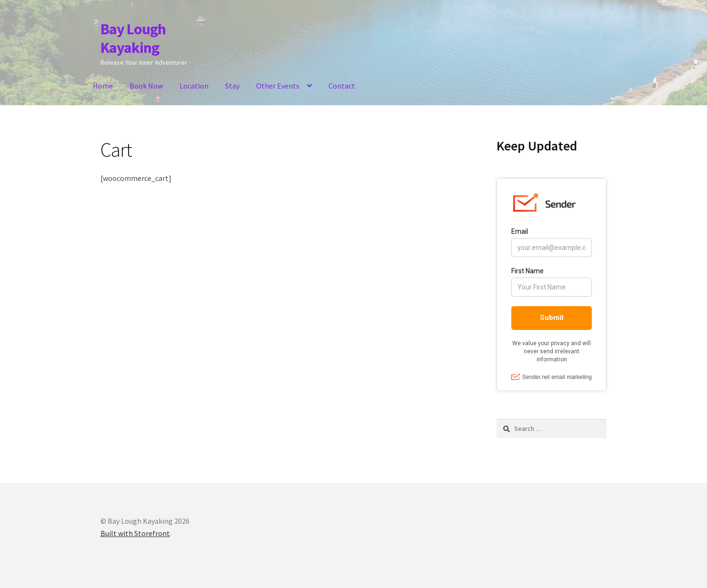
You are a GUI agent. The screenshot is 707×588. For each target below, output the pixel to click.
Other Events (278, 86)
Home (103, 86)
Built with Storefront (135, 533)
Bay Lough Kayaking (133, 38)
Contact (342, 86)
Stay (232, 86)
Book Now (146, 86)
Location (194, 86)
